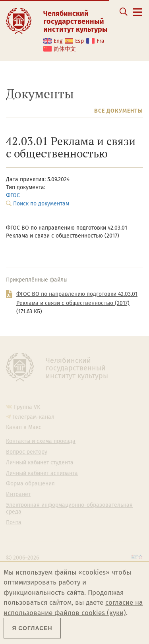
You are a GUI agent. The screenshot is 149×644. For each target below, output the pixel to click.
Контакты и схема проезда (41, 441)
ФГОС (13, 195)
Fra (101, 41)
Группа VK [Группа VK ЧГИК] (27, 407)
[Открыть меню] (137, 16)
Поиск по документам (41, 204)
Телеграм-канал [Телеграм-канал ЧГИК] (33, 417)
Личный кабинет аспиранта (42, 473)
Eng (58, 41)
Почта (14, 523)
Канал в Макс (24, 427)
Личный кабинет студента (40, 463)
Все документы (119, 111)
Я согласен (32, 628)
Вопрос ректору (27, 452)
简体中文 (65, 49)
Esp (79, 41)
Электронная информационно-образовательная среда (69, 509)
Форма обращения (30, 484)
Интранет (18, 494)
